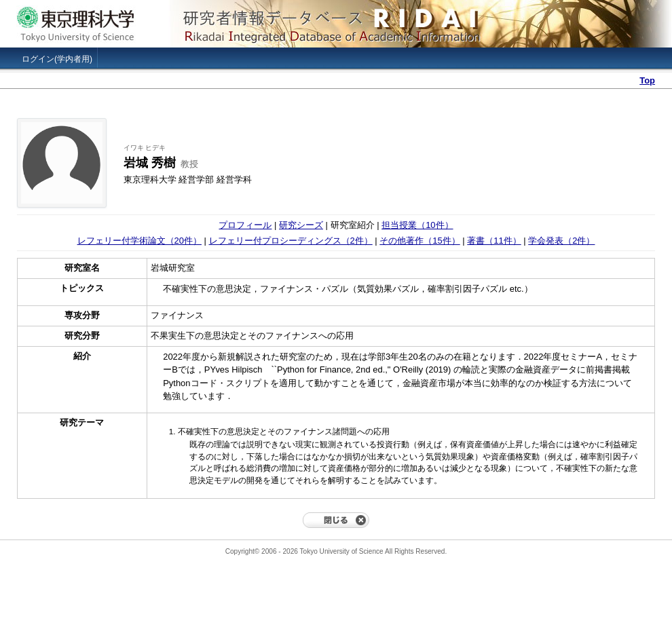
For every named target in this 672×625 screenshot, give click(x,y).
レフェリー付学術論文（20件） (139, 241)
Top (647, 80)
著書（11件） (494, 241)
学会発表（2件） (561, 241)
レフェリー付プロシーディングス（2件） (291, 241)
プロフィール (245, 225)
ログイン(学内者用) (57, 59)
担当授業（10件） (417, 225)
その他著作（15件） (419, 241)
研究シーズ (301, 225)
